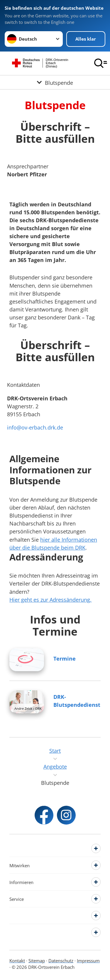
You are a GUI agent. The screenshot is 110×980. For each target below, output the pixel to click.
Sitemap (37, 961)
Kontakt (17, 961)
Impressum (88, 961)
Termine (65, 659)
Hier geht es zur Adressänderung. (50, 600)
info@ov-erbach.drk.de (35, 427)
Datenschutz (61, 961)
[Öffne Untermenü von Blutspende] (55, 82)
